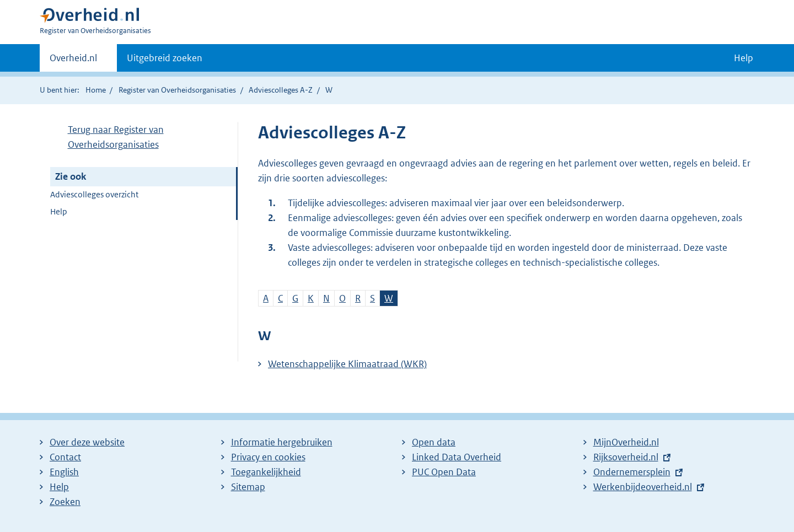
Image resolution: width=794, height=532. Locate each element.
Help (59, 211)
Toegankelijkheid (266, 472)
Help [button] (744, 58)
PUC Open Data (444, 472)
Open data (434, 442)
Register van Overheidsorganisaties (177, 90)
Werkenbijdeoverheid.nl (643, 487)
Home (96, 90)
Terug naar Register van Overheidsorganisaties (116, 137)
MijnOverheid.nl (626, 442)
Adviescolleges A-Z (281, 90)
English (64, 472)
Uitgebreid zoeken (165, 58)
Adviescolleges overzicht (94, 194)
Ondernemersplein (632, 472)
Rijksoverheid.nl (626, 457)
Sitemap (248, 487)
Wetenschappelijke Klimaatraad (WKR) (347, 364)
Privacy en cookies (268, 457)
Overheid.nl (73, 61)
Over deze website (87, 442)
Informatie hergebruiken (282, 442)
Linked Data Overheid (457, 457)
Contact (65, 457)
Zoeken (65, 502)
